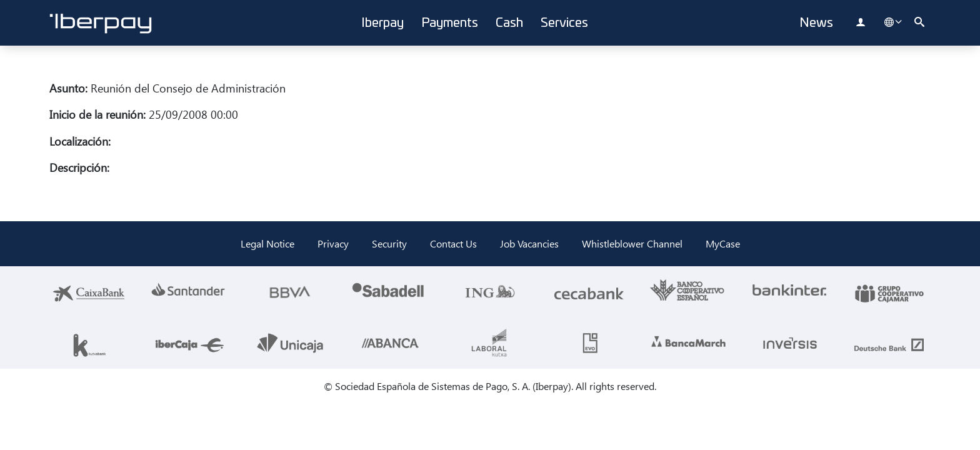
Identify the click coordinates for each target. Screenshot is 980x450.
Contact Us (453, 243)
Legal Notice (267, 243)
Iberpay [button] (382, 23)
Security (389, 243)
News (816, 23)
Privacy (333, 243)
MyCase (723, 243)
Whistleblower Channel (632, 243)
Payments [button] (450, 23)
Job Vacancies (529, 243)
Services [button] (564, 23)
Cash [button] (509, 23)
